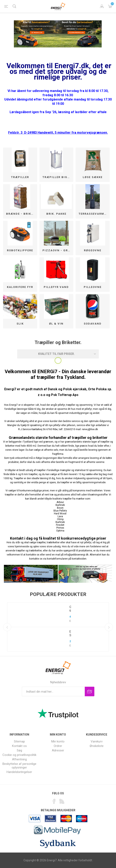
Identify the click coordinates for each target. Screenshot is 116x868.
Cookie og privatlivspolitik (19, 755)
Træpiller (20, 177)
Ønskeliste (97, 746)
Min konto (58, 741)
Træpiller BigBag (58, 177)
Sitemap (19, 741)
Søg (19, 750)
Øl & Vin (56, 324)
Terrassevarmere (94, 214)
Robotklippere (20, 250)
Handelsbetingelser (19, 772)
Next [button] (109, 627)
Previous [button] (7, 627)
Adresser (58, 750)
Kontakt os (19, 746)
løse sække (93, 177)
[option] (58, 627)
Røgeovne (93, 250)
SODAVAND (93, 324)
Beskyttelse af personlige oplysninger (19, 766)
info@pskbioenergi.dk (76, 555)
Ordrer (58, 746)
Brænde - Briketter (22, 214)
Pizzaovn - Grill (58, 250)
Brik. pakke (56, 214)
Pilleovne (93, 287)
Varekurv (110, 6)
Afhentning (19, 759)
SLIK (20, 324)
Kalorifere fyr (20, 287)
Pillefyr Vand (56, 287)
